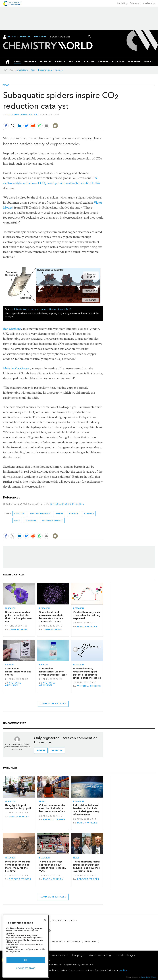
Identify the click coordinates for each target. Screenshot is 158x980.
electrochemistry (40, 514)
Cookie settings (26, 968)
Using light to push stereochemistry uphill (18, 807)
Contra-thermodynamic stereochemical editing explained (87, 615)
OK (26, 960)
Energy (59, 514)
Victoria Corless (89, 686)
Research (10, 608)
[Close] (45, 920)
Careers (10, 665)
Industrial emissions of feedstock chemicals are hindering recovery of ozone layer (86, 810)
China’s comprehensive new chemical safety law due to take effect (52, 808)
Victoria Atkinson (13, 684)
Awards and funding (100, 955)
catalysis (19, 514)
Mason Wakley (87, 627)
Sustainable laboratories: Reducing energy (18, 672)
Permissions (90, 942)
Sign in (41, 750)
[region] (26, 946)
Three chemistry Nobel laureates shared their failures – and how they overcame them (87, 866)
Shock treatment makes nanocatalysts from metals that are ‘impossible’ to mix (51, 617)
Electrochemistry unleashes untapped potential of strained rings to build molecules (87, 673)
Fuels (17, 521)
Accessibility (73, 942)
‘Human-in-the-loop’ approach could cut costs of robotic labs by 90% (53, 866)
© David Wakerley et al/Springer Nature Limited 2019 (43, 309)
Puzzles (59, 70)
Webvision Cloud (149, 977)
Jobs (33, 70)
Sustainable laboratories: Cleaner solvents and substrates (53, 672)
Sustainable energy (52, 521)
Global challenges (125, 955)
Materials (31, 521)
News (6, 85)
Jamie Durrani (18, 630)
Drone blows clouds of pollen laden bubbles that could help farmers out (19, 617)
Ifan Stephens (12, 329)
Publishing (122, 3)
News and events (58, 955)
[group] (147, 62)
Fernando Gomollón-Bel (22, 115)
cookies (123, 971)
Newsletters (22, 70)
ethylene (89, 514)
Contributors (60, 921)
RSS (73, 921)
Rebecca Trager (54, 820)
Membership (149, 3)
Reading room (45, 70)
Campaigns (78, 955)
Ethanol (74, 514)
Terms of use (56, 942)
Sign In (12, 37)
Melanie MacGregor (17, 368)
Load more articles (53, 704)
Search (89, 37)
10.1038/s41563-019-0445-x (67, 504)
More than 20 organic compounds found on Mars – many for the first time (18, 866)
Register (25, 37)
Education (135, 3)
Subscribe (40, 37)
